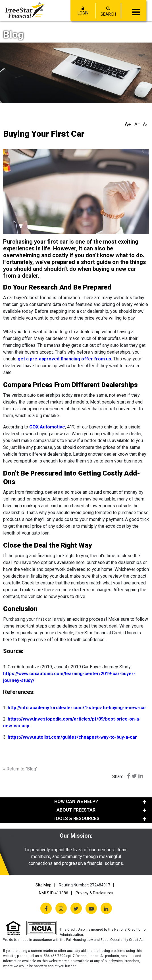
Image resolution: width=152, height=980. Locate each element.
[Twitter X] (76, 908)
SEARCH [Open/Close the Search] (108, 14)
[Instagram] (61, 908)
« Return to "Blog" (20, 769)
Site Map (43, 885)
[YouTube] (91, 908)
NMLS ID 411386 (54, 893)
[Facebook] (46, 908)
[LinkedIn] (106, 908)
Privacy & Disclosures (94, 893)
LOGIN (83, 11)
